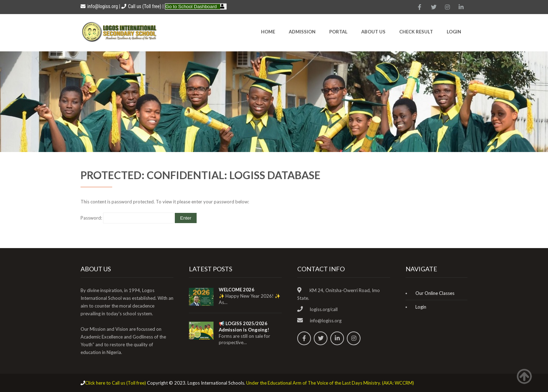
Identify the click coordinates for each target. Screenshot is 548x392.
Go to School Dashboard (191, 7)
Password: (127, 218)
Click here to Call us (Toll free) (116, 383)
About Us (373, 32)
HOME (268, 32)
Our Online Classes (435, 293)
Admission (302, 32)
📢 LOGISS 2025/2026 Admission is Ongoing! (244, 327)
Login (454, 32)
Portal (338, 32)
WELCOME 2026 (237, 290)
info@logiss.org (99, 6)
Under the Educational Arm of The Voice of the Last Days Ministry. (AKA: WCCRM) (330, 383)
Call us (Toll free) (145, 6)
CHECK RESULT (416, 32)
